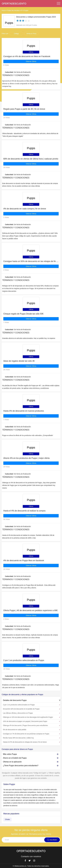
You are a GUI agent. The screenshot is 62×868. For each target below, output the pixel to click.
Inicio (4, 10)
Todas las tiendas (13, 10)
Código (16, 34)
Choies (7, 819)
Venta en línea (31, 34)
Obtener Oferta (31, 61)
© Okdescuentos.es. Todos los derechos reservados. (31, 866)
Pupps (26, 10)
